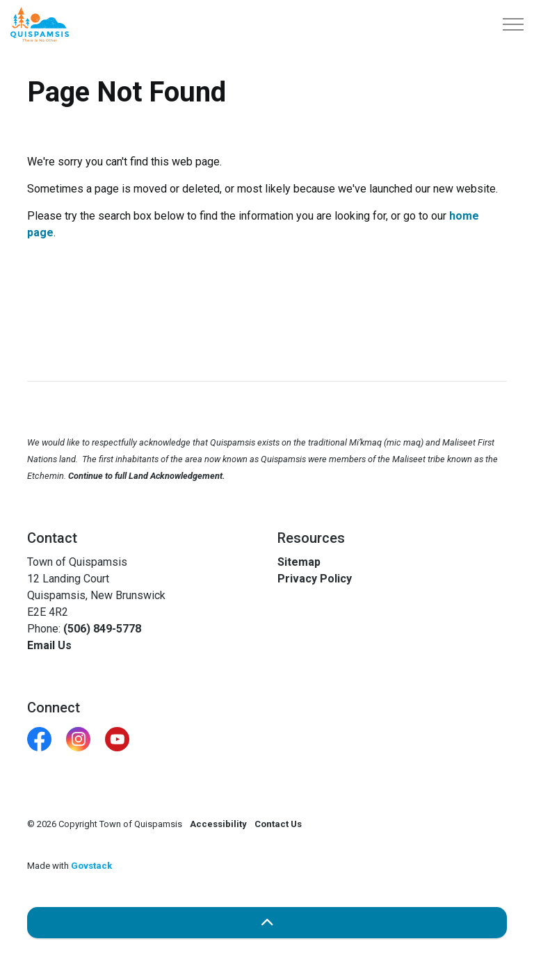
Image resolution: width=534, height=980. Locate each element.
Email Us (49, 645)
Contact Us (278, 824)
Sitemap (299, 562)
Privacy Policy (315, 579)
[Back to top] (267, 923)
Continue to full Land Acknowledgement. (147, 476)
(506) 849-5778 (102, 629)
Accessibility (218, 824)
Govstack (91, 866)
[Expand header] (513, 24)
